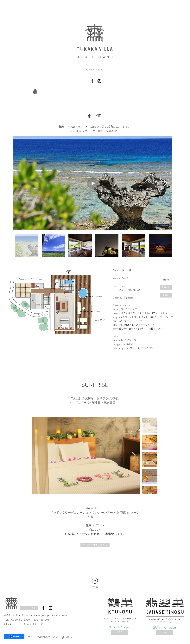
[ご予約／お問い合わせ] (95, 545)
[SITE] (120, 632)
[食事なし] (166, 287)
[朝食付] (166, 295)
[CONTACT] (29, 608)
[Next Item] (165, 183)
